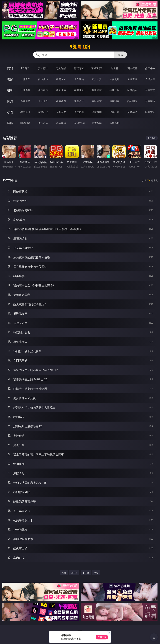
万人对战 (61, 68)
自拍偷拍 (43, 79)
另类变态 (150, 90)
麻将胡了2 (97, 68)
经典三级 (115, 90)
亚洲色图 (43, 101)
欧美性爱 (79, 90)
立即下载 (102, 637)
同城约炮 (25, 123)
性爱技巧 (150, 112)
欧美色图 (61, 101)
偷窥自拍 (25, 101)
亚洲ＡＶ (25, 79)
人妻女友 (61, 112)
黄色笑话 (132, 112)
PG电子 (25, 68)
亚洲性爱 (25, 90)
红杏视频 (97, 123)
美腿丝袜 (97, 101)
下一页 (86, 573)
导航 (10, 123)
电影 (10, 90)
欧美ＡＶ (61, 79)
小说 (10, 112)
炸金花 (115, 68)
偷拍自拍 (43, 90)
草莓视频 (61, 123)
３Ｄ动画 (79, 79)
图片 (10, 101)
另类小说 (115, 112)
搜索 (121, 55)
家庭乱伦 (43, 112)
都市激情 (25, 112)
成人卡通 (61, 90)
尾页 (96, 573)
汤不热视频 (79, 123)
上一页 (74, 573)
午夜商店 (43, 123)
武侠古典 (79, 112)
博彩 (10, 68)
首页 (64, 573)
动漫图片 (79, 101)
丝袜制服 (115, 79)
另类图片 (150, 101)
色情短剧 (115, 123)
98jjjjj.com (80, 47)
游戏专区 (79, 68)
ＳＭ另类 (150, 79)
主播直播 (132, 79)
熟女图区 (132, 101)
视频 (10, 79)
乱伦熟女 (132, 90)
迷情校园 (97, 112)
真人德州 (43, 68)
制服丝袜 (97, 90)
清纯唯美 (115, 101)
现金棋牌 (132, 68)
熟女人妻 (97, 79)
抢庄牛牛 (150, 68)
